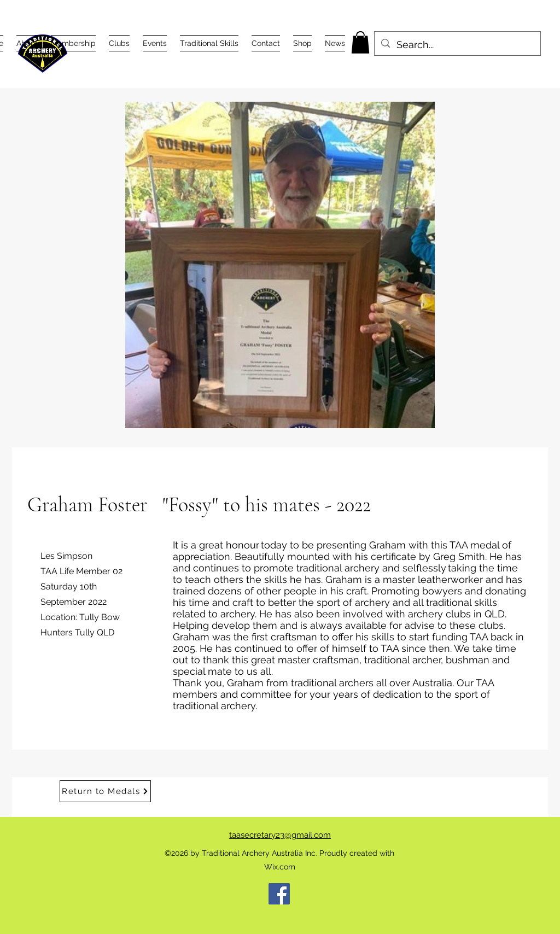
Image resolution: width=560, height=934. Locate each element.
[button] (27, 43)
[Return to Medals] (105, 791)
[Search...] (457, 45)
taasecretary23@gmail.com (280, 835)
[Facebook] (279, 894)
